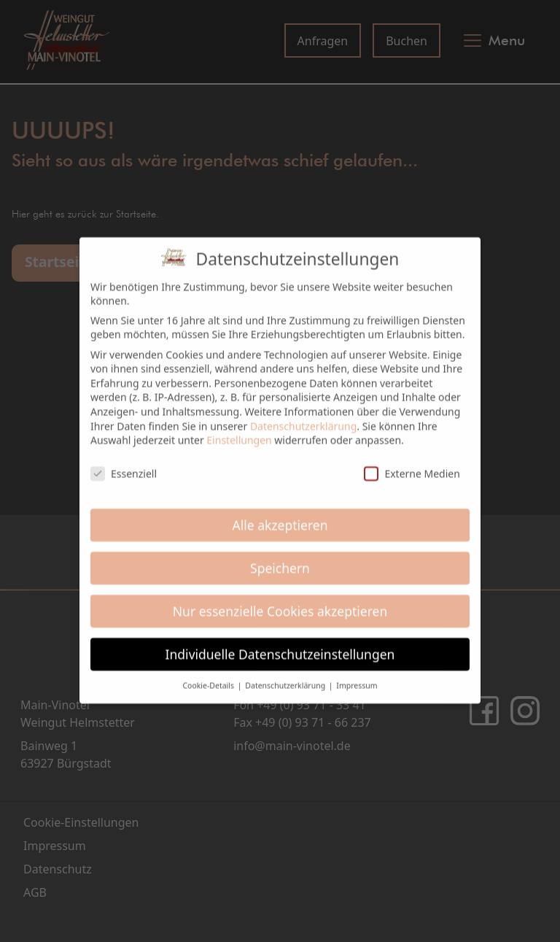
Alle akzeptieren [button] (280, 516)
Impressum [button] (357, 677)
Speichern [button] (280, 559)
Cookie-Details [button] (209, 677)
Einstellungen (239, 431)
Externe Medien (412, 464)
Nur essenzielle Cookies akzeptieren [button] (280, 602)
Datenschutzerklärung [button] (286, 677)
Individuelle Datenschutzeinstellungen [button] (280, 645)
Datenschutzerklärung (303, 417)
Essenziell (124, 464)
